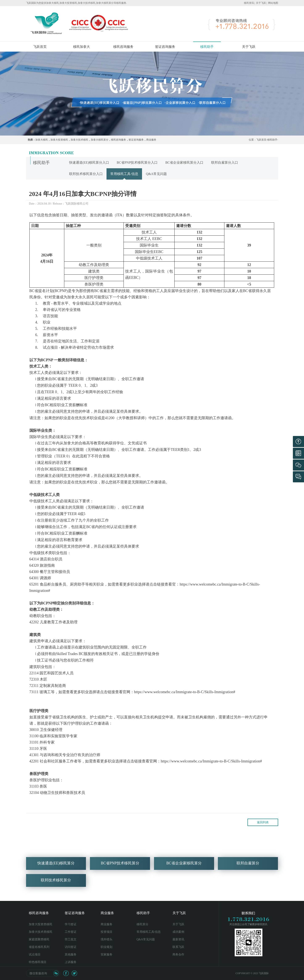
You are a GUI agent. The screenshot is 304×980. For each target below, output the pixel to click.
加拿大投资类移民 (41, 924)
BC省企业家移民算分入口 (184, 162)
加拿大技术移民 (79, 140)
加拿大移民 (42, 140)
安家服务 (107, 955)
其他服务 (71, 955)
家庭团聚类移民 (39, 939)
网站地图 (273, 3)
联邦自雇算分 (248, 869)
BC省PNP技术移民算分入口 (137, 162)
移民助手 (207, 47)
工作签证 (71, 932)
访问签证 (71, 947)
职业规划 (107, 947)
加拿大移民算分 (100, 140)
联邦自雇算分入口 (225, 162)
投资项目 (107, 932)
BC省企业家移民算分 (184, 869)
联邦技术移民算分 (56, 886)
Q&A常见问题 (156, 174)
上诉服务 (71, 962)
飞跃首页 (40, 47)
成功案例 (178, 932)
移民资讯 (249, 3)
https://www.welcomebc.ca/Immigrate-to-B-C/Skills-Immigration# (185, 692)
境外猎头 (107, 939)
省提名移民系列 (39, 947)
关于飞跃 (261, 3)
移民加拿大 (82, 47)
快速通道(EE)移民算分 (56, 869)
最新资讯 (178, 939)
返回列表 (263, 822)
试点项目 (35, 955)
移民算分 (142, 924)
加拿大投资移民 (59, 140)
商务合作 (178, 955)
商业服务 (151, 140)
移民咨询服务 (123, 47)
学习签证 (71, 924)
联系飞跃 (178, 947)
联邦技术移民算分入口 (86, 174)
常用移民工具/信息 (124, 174)
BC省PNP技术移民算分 (120, 869)
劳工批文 (71, 939)
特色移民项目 (38, 962)
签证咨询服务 (165, 47)
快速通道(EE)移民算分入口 (89, 162)
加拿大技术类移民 (41, 932)
